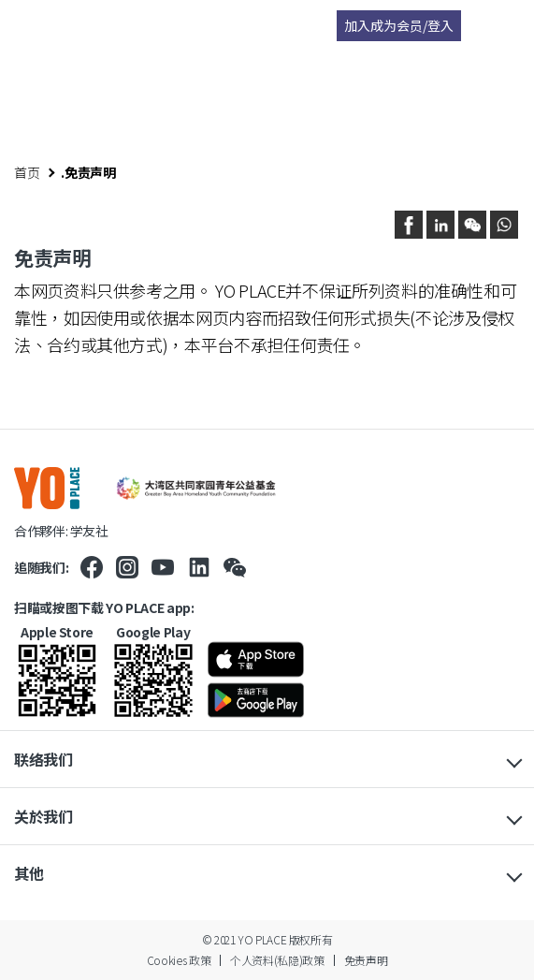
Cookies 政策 (179, 960)
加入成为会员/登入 (399, 25)
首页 (27, 173)
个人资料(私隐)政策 (277, 960)
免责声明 (366, 960)
